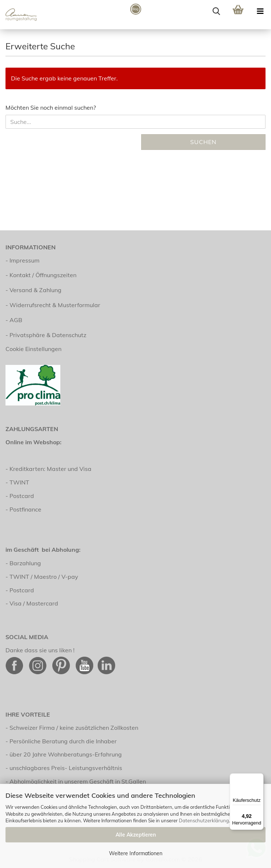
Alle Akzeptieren (136, 835)
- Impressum (22, 260)
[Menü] (259, 778)
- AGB (14, 320)
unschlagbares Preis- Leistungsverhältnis (66, 768)
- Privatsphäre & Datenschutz (46, 335)
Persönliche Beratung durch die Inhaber (63, 741)
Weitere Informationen (136, 853)
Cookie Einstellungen (33, 349)
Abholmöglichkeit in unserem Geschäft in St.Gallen (78, 781)
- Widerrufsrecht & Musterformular (53, 305)
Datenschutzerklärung (204, 820)
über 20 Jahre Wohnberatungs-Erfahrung (66, 754)
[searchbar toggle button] (216, 11)
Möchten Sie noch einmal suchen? (51, 107)
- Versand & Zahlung (33, 290)
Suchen (203, 142)
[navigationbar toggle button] (260, 11)
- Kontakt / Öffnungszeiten (41, 275)
